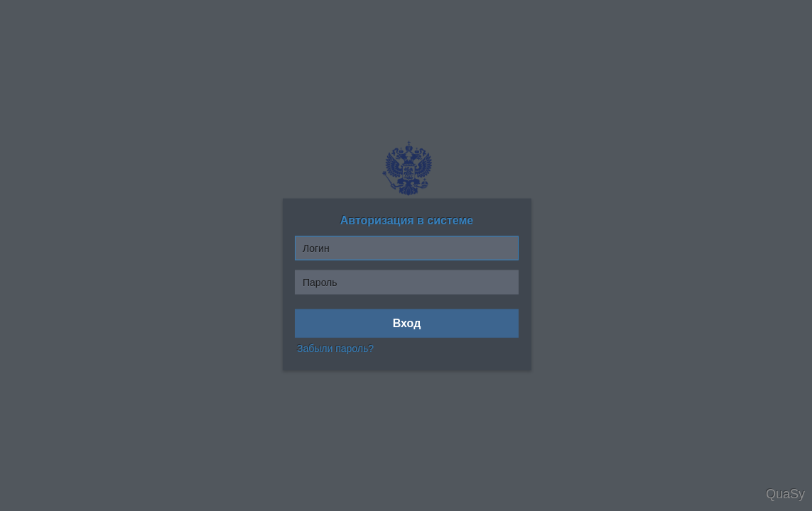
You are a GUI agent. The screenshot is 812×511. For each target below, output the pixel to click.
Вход (407, 323)
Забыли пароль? (335, 348)
